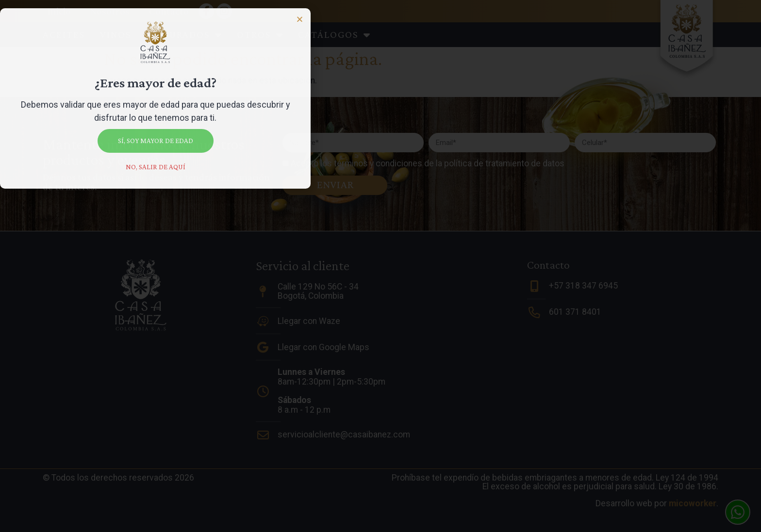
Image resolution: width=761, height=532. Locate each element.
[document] (380, 266)
